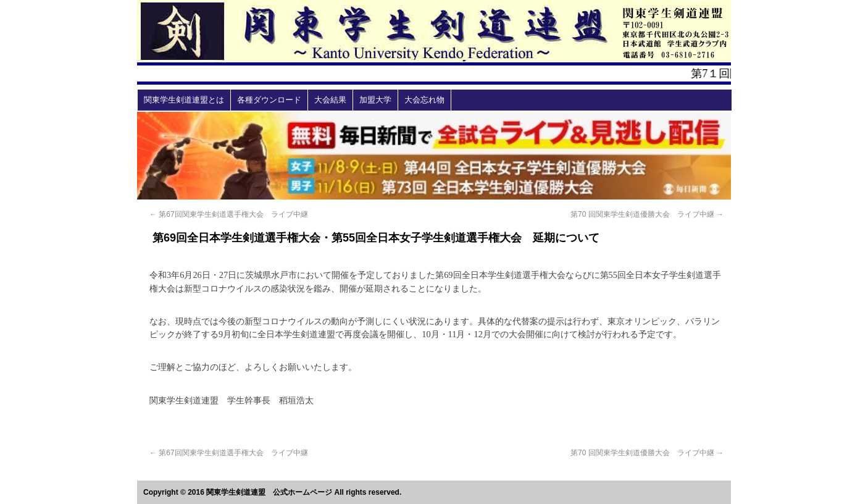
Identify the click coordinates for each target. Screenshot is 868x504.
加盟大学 (375, 100)
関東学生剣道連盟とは (184, 100)
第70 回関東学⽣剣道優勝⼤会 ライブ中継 (647, 214)
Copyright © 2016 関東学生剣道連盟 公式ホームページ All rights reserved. (272, 492)
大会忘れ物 (424, 100)
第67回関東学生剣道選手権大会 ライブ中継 (229, 214)
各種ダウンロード (269, 100)
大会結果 (330, 100)
